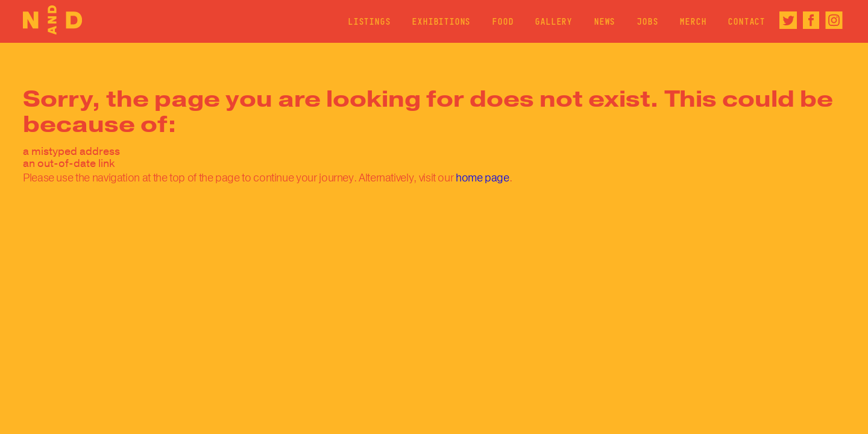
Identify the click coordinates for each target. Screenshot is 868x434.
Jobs (648, 21)
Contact (747, 21)
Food (503, 21)
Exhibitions (442, 21)
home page (483, 178)
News (605, 21)
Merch (693, 21)
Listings (370, 21)
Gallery (554, 21)
